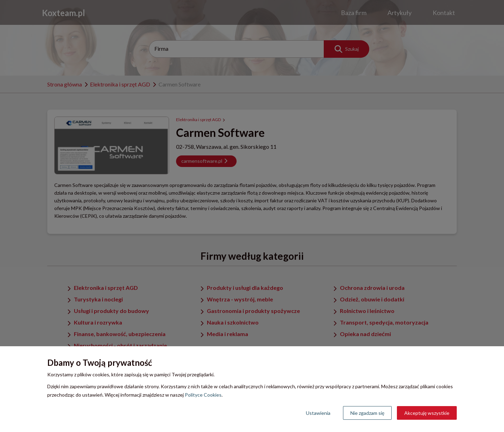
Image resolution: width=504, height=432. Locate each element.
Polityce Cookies (203, 395)
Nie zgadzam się (367, 413)
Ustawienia (318, 413)
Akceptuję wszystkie (427, 413)
